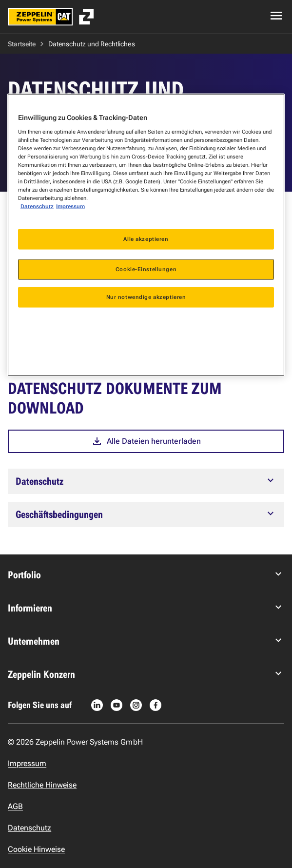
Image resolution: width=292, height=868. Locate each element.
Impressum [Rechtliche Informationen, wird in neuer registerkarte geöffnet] (70, 206)
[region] (146, 235)
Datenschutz (37, 206)
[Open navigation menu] (276, 16)
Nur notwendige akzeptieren (146, 297)
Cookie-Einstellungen (146, 269)
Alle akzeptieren (146, 239)
